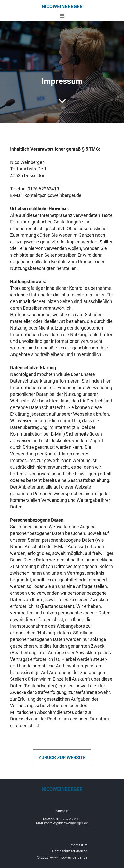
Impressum (78, 845)
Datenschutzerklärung (70, 851)
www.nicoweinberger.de (68, 857)
